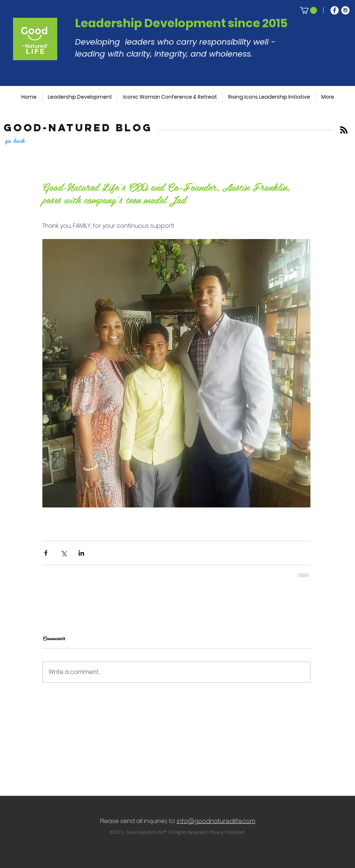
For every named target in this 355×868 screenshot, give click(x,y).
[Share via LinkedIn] (81, 553)
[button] (308, 10)
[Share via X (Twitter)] (64, 553)
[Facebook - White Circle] (335, 10)
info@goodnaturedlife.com (216, 821)
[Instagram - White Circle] (345, 10)
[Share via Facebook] (46, 553)
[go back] (28, 140)
